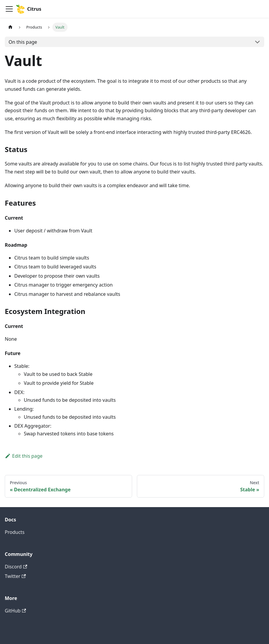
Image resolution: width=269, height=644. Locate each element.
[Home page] (10, 27)
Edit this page (24, 456)
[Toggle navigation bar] (9, 9)
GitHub (15, 611)
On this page (23, 42)
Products (15, 532)
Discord (16, 567)
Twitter (15, 576)
